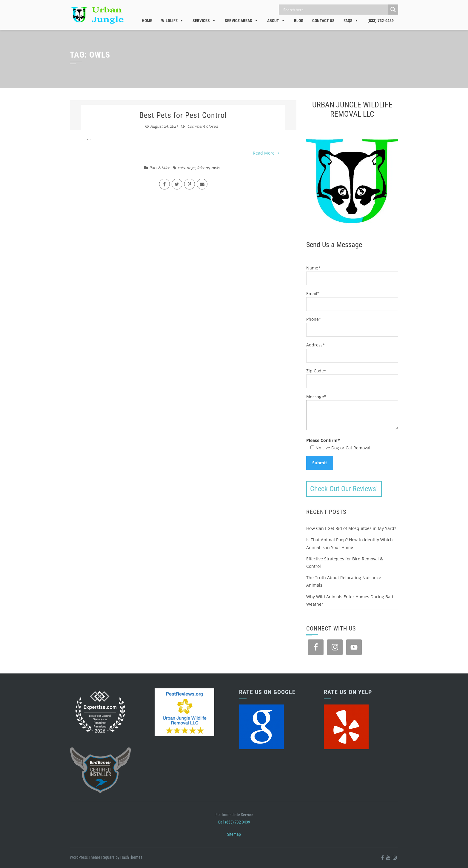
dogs (191, 168)
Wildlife (172, 21)
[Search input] (335, 10)
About (276, 21)
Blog (299, 21)
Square (109, 857)
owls (215, 168)
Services (204, 21)
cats (181, 168)
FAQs (351, 21)
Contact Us (323, 21)
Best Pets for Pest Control (183, 115)
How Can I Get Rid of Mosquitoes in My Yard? (351, 528)
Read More (266, 153)
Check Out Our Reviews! (344, 489)
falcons (203, 168)
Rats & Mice (160, 168)
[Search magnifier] (393, 10)
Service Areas (241, 21)
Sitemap (234, 834)
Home (147, 21)
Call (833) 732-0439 (234, 822)
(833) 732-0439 (381, 21)
